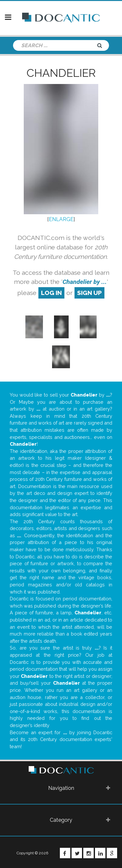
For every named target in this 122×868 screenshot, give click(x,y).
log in (51, 293)
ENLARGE (61, 219)
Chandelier (61, 73)
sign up (89, 293)
